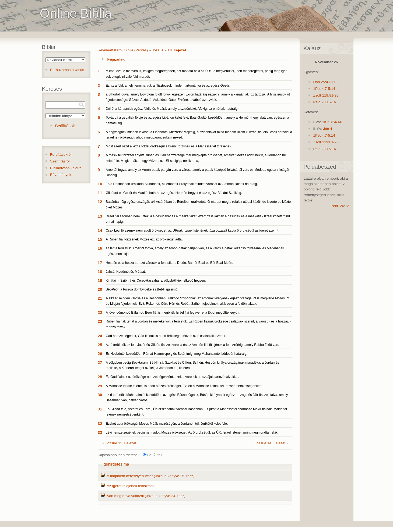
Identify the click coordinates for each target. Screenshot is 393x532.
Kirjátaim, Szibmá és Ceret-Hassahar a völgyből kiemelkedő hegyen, (156, 281)
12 (100, 202)
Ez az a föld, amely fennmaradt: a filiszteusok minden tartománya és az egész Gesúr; (168, 86)
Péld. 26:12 (340, 206)
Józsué (158, 50)
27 (100, 362)
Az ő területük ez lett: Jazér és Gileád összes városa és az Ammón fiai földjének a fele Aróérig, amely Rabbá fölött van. (192, 345)
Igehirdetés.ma (116, 464)
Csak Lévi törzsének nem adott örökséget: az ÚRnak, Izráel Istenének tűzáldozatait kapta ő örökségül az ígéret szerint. (193, 230)
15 (100, 239)
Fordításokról (61, 155)
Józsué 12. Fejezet (121, 443)
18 (100, 272)
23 (100, 321)
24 (100, 336)
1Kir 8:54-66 (332, 122)
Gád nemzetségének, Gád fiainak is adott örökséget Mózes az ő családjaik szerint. (166, 336)
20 (100, 289)
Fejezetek (116, 59)
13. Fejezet (177, 50)
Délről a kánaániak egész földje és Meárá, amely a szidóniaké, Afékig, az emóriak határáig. (172, 109)
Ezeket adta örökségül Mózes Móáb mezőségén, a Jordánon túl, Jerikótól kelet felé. (167, 424)
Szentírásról (60, 161)
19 (100, 280)
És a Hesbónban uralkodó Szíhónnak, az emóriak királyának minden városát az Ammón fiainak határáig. (182, 184)
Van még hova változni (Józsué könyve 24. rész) (146, 496)
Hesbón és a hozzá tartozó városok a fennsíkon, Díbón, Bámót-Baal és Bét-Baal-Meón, (169, 263)
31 (100, 409)
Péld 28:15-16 (324, 102)
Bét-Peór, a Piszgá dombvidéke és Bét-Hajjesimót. (143, 289)
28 (100, 377)
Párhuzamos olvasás (67, 70)
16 (100, 248)
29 (100, 386)
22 (100, 312)
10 (100, 184)
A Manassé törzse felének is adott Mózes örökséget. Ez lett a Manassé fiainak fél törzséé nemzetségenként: (185, 386)
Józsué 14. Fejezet (270, 443)
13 (100, 216)
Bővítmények (61, 175)
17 (100, 263)
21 (100, 298)
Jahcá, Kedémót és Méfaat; (126, 272)
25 (100, 345)
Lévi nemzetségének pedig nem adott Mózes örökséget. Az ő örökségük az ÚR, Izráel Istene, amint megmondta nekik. (192, 432)
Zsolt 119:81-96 (326, 95)
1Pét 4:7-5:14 (324, 89)
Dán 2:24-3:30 (325, 82)
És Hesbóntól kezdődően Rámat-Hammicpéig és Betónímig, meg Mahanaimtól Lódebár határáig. (177, 354)
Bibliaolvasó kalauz (66, 168)
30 (100, 395)
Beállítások (65, 126)
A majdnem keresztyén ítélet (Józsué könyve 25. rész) (151, 476)
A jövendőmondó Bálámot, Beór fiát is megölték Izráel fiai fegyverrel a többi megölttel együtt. (173, 313)
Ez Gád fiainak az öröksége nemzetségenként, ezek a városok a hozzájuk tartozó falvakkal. (173, 377)
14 (100, 230)
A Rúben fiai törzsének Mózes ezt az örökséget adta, (144, 239)
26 (100, 354)
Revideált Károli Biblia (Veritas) (123, 50)
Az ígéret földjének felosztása (131, 486)
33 (100, 432)
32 (100, 423)
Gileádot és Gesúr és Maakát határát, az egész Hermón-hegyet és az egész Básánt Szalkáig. (174, 193)
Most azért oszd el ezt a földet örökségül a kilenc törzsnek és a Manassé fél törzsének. (169, 146)
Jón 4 (327, 129)
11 (100, 193)
